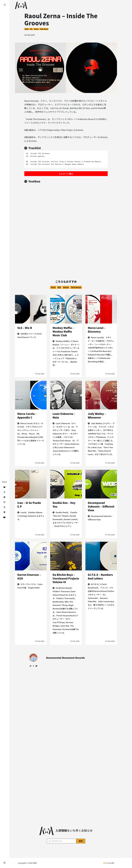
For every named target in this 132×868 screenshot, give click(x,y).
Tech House (44, 29)
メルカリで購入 (66, 174)
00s (31, 29)
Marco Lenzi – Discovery (97, 330)
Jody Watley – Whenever (97, 415)
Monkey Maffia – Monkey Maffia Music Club (63, 331)
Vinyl (27, 29)
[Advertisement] (66, 249)
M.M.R (106, 863)
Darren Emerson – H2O (29, 576)
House (36, 29)
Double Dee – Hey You (64, 505)
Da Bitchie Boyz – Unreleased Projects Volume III (66, 578)
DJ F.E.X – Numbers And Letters (100, 576)
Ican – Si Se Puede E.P (29, 505)
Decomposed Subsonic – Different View (101, 506)
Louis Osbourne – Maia (64, 415)
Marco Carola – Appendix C (27, 415)
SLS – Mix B (25, 328)
